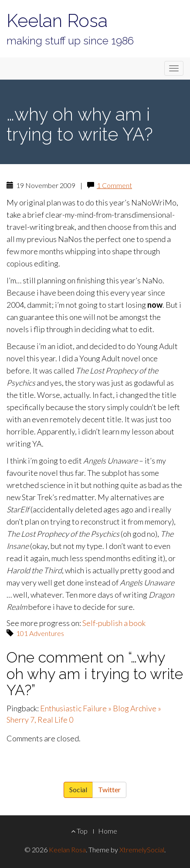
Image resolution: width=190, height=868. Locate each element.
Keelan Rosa (57, 21)
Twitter (109, 789)
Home (108, 831)
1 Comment (114, 185)
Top (79, 831)
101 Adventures (40, 633)
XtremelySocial (142, 849)
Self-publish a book (114, 623)
